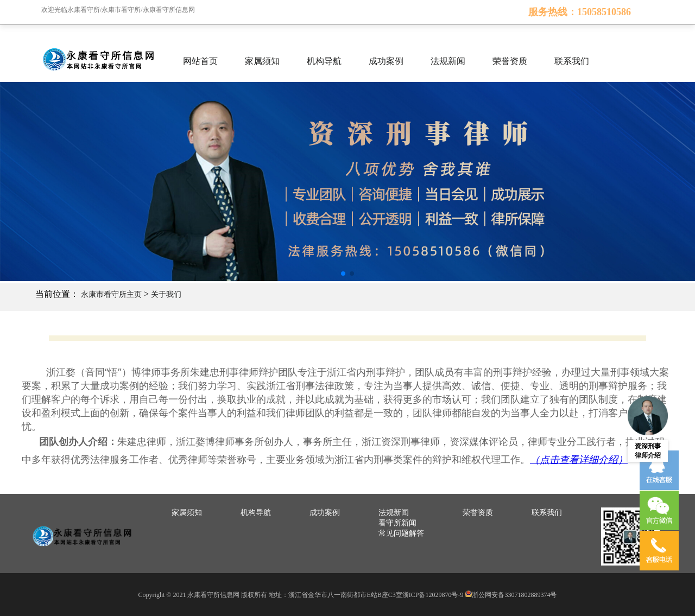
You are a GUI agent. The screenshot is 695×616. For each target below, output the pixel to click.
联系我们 (572, 61)
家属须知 (262, 61)
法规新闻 (448, 61)
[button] (343, 274)
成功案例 (386, 61)
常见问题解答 (401, 533)
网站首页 (200, 61)
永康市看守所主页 (111, 294)
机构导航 (324, 61)
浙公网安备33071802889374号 (514, 595)
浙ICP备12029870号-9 (433, 595)
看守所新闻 (397, 523)
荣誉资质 (510, 61)
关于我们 (166, 294)
